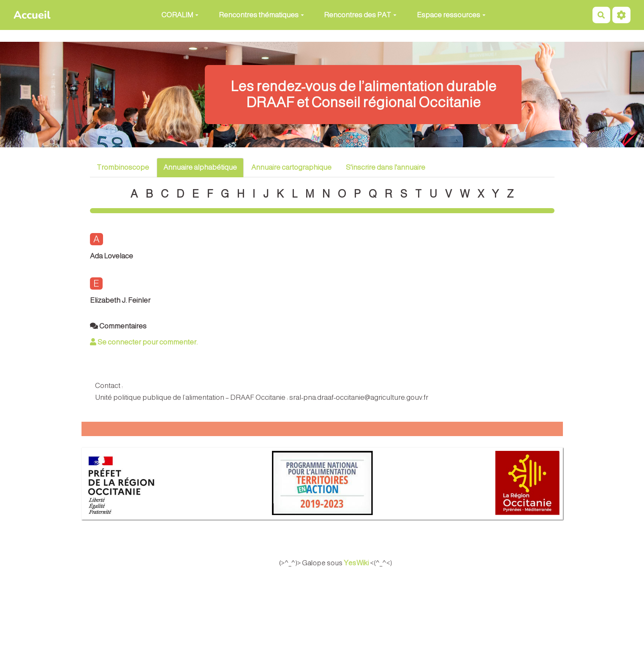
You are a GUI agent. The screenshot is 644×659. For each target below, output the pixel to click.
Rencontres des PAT (360, 15)
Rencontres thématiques (261, 15)
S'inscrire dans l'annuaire (386, 167)
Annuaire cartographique (291, 167)
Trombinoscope (123, 167)
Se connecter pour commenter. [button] (144, 342)
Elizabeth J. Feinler (120, 300)
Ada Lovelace (111, 256)
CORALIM (180, 15)
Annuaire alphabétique (200, 167)
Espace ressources (451, 15)
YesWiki (365, 563)
